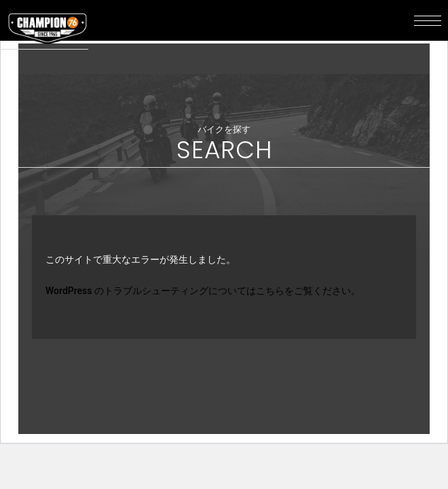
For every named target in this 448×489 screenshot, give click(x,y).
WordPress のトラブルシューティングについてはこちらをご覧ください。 (203, 291)
